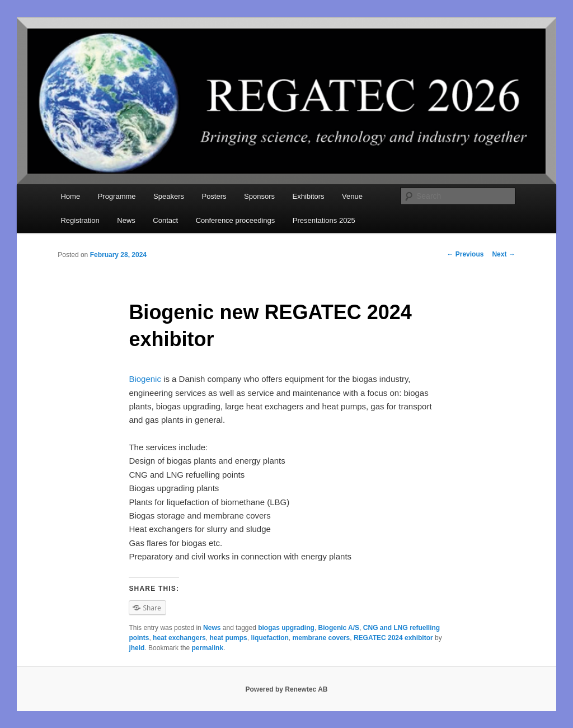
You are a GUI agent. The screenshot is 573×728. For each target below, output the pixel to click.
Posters (214, 196)
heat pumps (228, 638)
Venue (352, 196)
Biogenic (145, 379)
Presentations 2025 (324, 220)
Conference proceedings (236, 220)
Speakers (169, 196)
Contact (165, 220)
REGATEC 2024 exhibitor (393, 638)
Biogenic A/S (339, 628)
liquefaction (269, 638)
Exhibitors (308, 196)
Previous (465, 254)
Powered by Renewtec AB (287, 689)
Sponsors (259, 196)
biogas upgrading (286, 628)
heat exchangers (179, 638)
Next (503, 254)
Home (70, 196)
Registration (80, 220)
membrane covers (321, 638)
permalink (207, 648)
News (126, 220)
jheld (137, 648)
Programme (117, 196)
